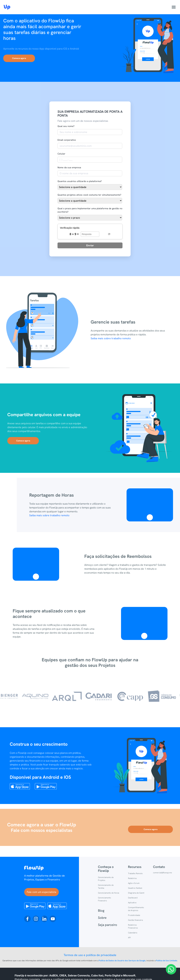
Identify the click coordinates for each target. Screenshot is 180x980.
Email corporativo (67, 140)
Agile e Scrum (134, 883)
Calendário (133, 933)
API (129, 938)
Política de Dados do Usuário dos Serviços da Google (122, 961)
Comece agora (19, 58)
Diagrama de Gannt (136, 893)
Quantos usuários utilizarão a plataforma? (80, 181)
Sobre (102, 918)
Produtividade (134, 915)
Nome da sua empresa (69, 167)
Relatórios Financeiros (133, 926)
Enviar (90, 245)
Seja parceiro (108, 925)
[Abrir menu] (174, 7)
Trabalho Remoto (135, 873)
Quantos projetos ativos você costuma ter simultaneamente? (89, 195)
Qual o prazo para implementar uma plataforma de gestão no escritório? (90, 210)
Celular (61, 154)
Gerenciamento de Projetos (106, 879)
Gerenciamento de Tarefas (106, 887)
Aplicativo (132, 903)
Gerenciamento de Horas (109, 893)
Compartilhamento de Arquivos (136, 909)
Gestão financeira (135, 920)
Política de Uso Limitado (167, 961)
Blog (101, 911)
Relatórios (132, 878)
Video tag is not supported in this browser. (150, 503)
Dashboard (133, 898)
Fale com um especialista (42, 892)
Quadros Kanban (135, 888)
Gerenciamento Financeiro (104, 899)
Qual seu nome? (66, 126)
